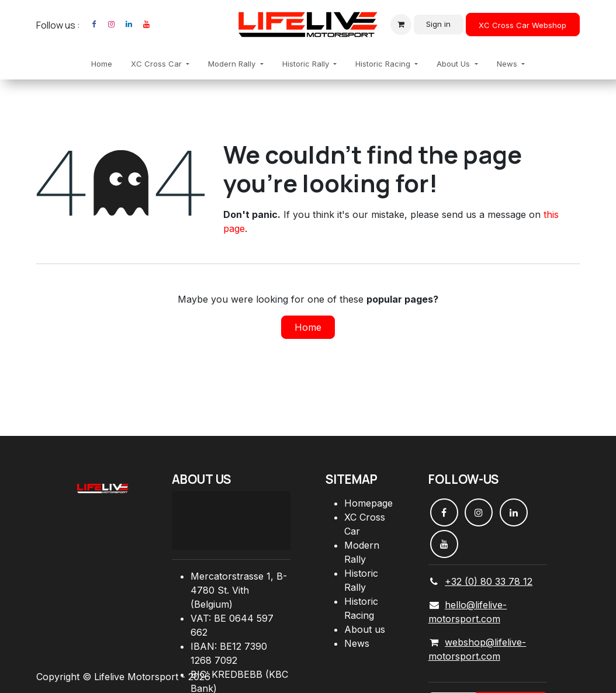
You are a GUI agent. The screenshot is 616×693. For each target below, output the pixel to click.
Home (308, 327)
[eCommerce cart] (401, 25)
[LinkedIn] (129, 25)
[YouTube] (146, 25)
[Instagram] (111, 25)
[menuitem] (102, 64)
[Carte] (231, 521)
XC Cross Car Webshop (522, 25)
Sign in (438, 24)
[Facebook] (94, 25)
